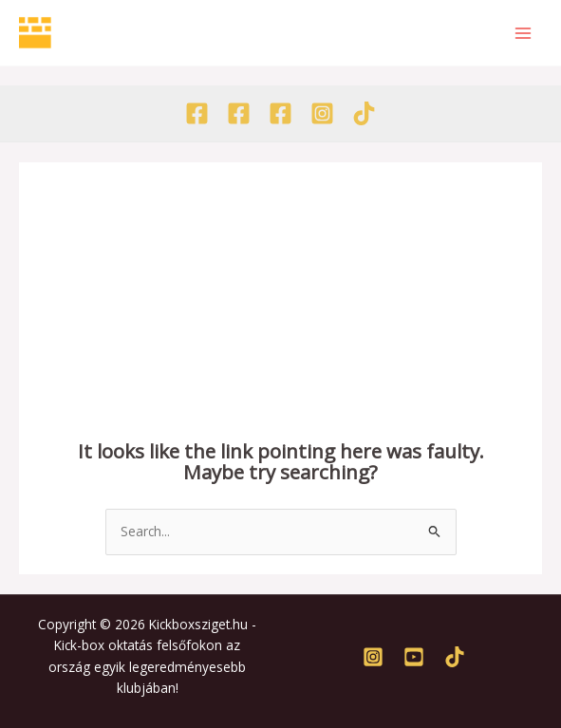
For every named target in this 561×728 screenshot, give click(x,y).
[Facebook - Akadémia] (239, 113)
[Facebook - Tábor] (280, 113)
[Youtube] (414, 657)
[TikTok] (364, 113)
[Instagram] (322, 113)
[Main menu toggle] (524, 33)
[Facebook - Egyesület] (197, 113)
